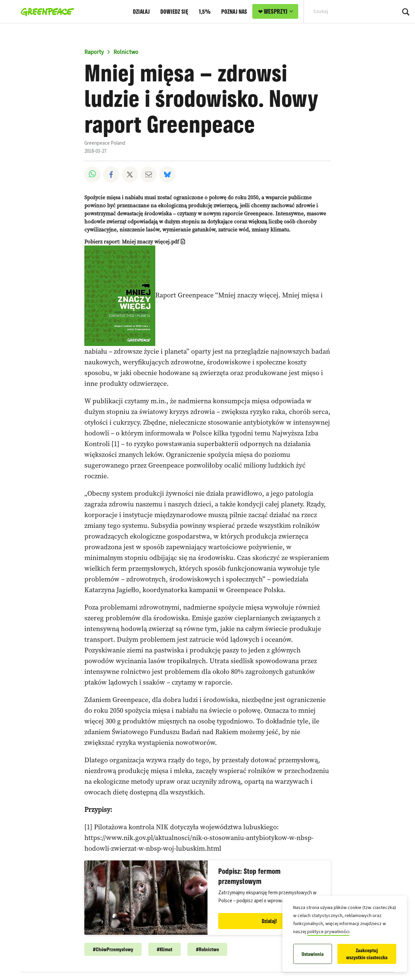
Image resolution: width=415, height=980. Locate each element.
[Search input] (346, 11)
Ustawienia (313, 954)
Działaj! (269, 921)
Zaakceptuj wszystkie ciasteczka (367, 954)
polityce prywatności (328, 932)
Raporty (94, 52)
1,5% (205, 11)
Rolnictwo (126, 52)
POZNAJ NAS (234, 11)
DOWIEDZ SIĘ (174, 11)
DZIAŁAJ (141, 11)
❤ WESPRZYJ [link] (273, 11)
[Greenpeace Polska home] (45, 11)
